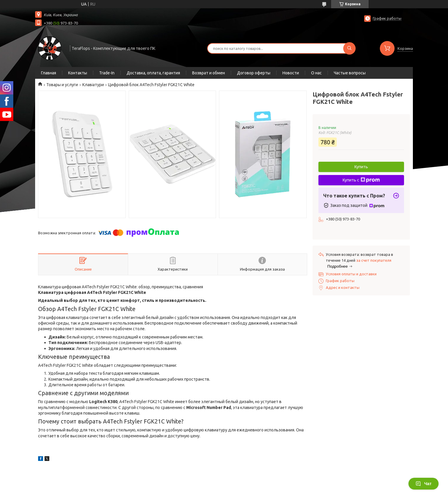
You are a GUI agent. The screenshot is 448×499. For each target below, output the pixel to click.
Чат (424, 484)
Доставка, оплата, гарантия (153, 73)
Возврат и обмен (209, 73)
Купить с (361, 180)
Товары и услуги (62, 85)
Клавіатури (93, 85)
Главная (49, 73)
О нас (316, 73)
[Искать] (349, 48)
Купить (361, 167)
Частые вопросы (350, 73)
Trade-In (107, 73)
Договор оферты (254, 73)
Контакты (78, 73)
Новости (291, 73)
